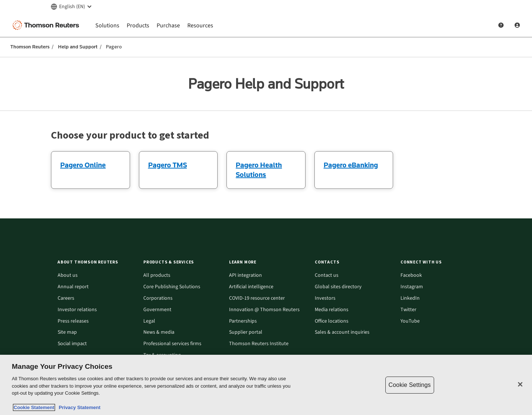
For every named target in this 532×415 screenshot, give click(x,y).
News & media (159, 332)
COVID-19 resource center (257, 298)
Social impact (72, 344)
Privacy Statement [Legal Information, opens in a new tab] (78, 407)
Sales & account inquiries (342, 332)
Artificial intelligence (251, 287)
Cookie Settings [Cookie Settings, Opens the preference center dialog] (410, 385)
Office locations (332, 321)
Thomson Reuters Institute (259, 344)
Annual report (73, 287)
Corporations (158, 298)
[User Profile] (517, 25)
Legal (149, 321)
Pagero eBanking (351, 165)
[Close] (520, 384)
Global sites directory (338, 287)
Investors (325, 298)
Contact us (327, 275)
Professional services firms (172, 344)
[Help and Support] (501, 25)
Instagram (412, 287)
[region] (266, 385)
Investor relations (77, 310)
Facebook (411, 275)
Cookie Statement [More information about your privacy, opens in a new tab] (34, 407)
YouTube (410, 321)
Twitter (408, 310)
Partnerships (243, 321)
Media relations (332, 310)
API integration (245, 275)
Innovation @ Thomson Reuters (264, 310)
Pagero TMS (168, 165)
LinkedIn (410, 298)
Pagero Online (83, 165)
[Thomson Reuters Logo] (47, 25)
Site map (67, 332)
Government (157, 310)
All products (157, 275)
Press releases (73, 321)
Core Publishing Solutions (172, 287)
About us (68, 275)
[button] (96, 262)
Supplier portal (246, 332)
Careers (66, 298)
